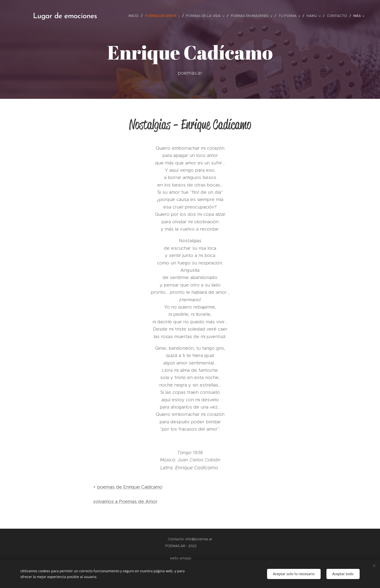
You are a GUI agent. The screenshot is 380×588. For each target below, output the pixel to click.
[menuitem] (135, 16)
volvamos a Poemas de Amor (125, 501)
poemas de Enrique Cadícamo (130, 487)
